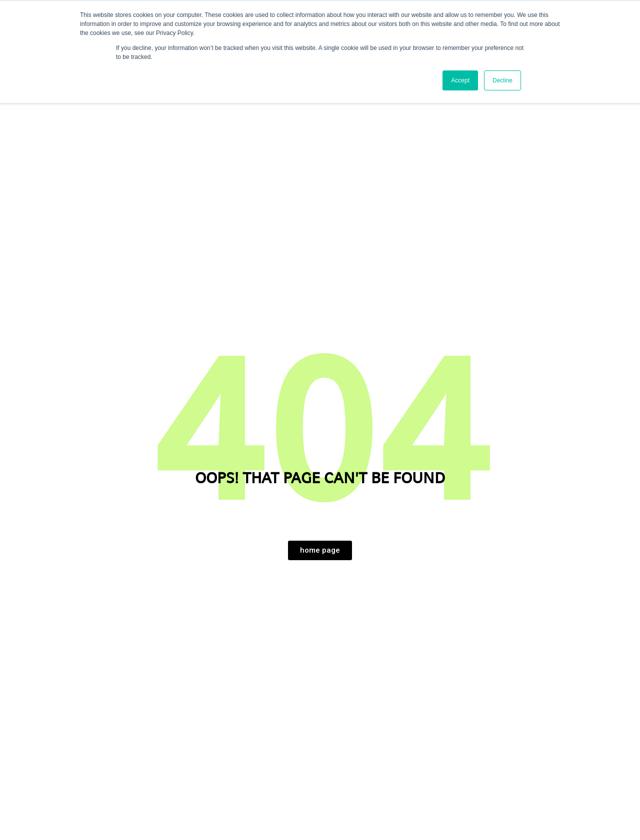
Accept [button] (460, 80)
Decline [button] (502, 80)
